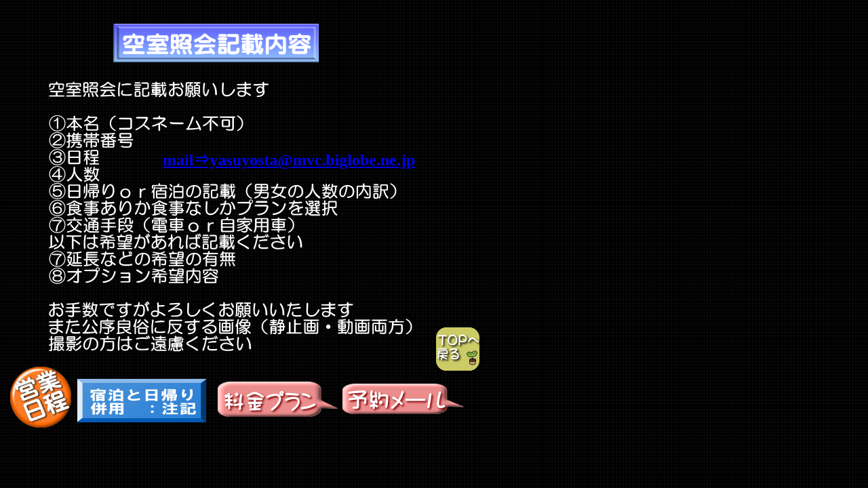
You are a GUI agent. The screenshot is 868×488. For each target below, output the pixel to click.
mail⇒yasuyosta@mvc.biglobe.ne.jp (289, 160)
